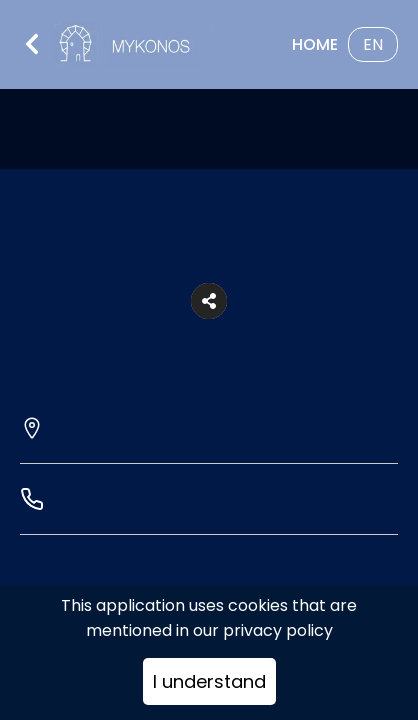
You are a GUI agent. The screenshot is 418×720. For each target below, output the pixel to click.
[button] (209, 301)
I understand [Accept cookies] (209, 681)
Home (315, 44)
